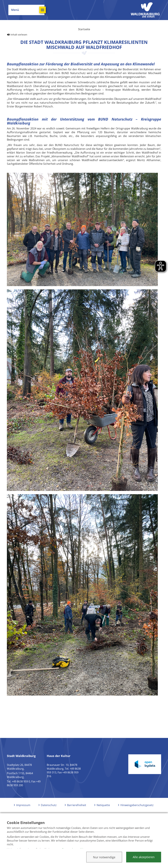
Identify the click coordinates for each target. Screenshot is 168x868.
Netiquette (103, 806)
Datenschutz (49, 806)
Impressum (23, 806)
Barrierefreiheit (77, 806)
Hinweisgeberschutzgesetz (137, 806)
